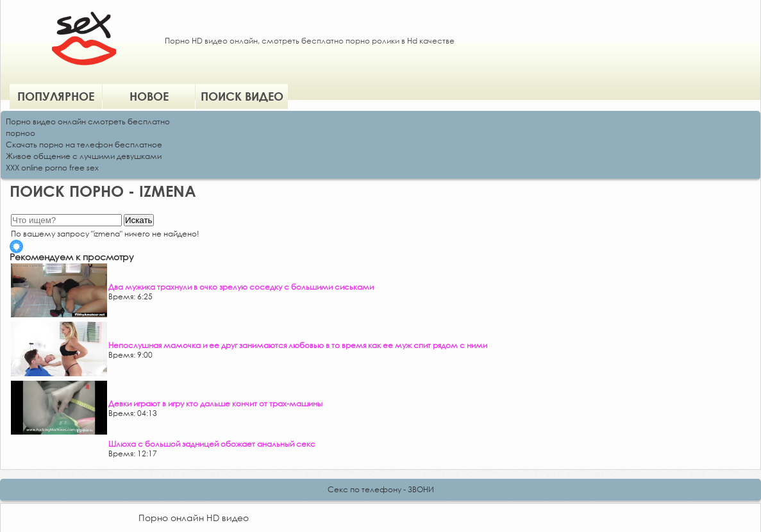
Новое (149, 96)
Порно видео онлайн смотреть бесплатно (88, 121)
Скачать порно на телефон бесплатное (84, 145)
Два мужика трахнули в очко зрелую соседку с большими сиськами (241, 287)
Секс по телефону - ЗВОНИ (381, 489)
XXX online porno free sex (52, 168)
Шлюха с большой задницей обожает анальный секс (212, 444)
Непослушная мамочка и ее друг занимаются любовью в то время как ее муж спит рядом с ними (298, 345)
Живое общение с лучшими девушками (84, 156)
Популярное (56, 96)
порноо (21, 133)
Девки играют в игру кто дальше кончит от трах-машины (215, 403)
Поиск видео (242, 96)
